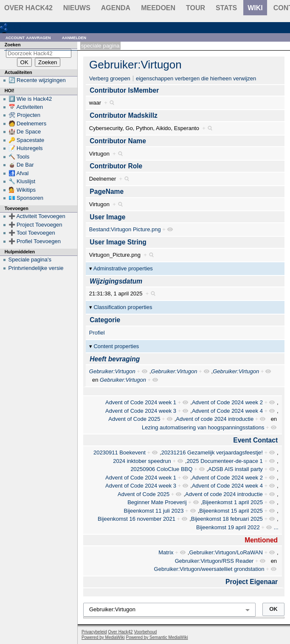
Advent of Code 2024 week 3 (141, 411)
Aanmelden (74, 37)
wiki (255, 8)
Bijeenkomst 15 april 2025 (231, 511)
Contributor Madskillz (123, 115)
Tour (196, 8)
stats (226, 8)
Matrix (166, 552)
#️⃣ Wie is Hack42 (30, 99)
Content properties (116, 346)
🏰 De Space (25, 132)
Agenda (116, 8)
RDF (18, 27)
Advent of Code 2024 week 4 (227, 411)
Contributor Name (118, 141)
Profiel (97, 333)
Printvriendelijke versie (36, 268)
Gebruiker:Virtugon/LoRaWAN (226, 552)
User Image (107, 217)
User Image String (118, 242)
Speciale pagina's (30, 260)
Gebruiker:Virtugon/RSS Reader (214, 561)
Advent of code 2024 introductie (215, 419)
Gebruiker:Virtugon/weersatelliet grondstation (209, 569)
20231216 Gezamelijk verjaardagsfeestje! (212, 453)
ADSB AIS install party (235, 469)
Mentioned (261, 540)
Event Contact (255, 440)
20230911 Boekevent (120, 453)
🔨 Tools (19, 157)
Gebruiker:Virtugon (135, 65)
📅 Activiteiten (26, 107)
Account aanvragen (28, 37)
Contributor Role (116, 166)
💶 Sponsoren (26, 198)
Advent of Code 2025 (134, 419)
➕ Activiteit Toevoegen (37, 216)
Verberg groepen (110, 78)
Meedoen (158, 8)
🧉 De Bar (21, 165)
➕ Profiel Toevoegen (35, 241)
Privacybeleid (94, 632)
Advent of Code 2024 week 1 (141, 402)
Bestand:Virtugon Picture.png (125, 229)
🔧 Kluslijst (22, 181)
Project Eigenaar (252, 582)
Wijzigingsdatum (116, 281)
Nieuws (77, 8)
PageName (107, 191)
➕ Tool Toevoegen (32, 233)
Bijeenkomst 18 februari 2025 (227, 519)
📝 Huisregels (26, 148)
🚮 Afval (19, 173)
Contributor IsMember (124, 90)
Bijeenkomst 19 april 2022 (228, 527)
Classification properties (123, 307)
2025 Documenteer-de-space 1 (225, 461)
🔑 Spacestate (27, 140)
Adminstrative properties (123, 268)
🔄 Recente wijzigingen (37, 80)
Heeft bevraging (115, 359)
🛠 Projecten (25, 115)
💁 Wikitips (22, 190)
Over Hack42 (28, 8)
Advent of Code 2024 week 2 (227, 402)
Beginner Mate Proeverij (157, 502)
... (276, 527)
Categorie (105, 320)
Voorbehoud (145, 632)
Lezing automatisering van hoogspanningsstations (203, 427)
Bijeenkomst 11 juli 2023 (154, 511)
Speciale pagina (100, 46)
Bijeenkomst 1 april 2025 (233, 502)
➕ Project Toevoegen (35, 225)
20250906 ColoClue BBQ (161, 469)
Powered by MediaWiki (103, 637)
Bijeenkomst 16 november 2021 (137, 519)
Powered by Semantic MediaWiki (157, 637)
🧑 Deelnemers (28, 123)
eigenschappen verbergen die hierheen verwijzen (196, 78)
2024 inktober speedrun (142, 461)
